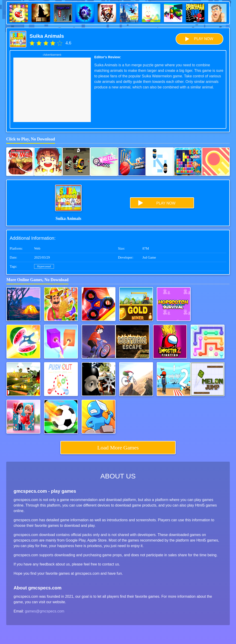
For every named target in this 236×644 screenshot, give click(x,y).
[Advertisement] (52, 90)
